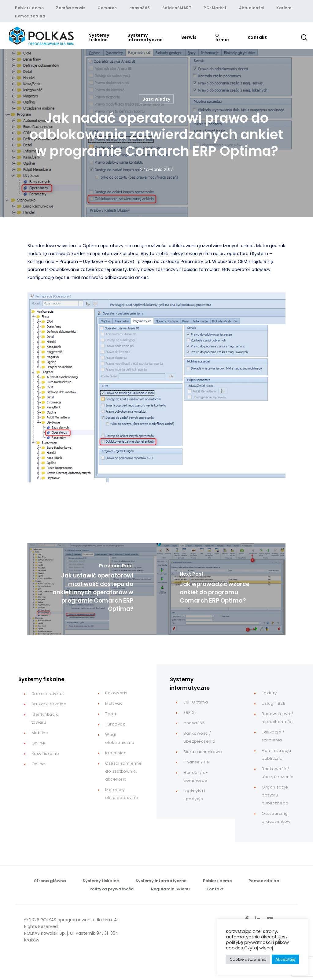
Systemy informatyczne (161, 881)
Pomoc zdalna (264, 881)
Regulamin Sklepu (170, 889)
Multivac (114, 703)
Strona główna (50, 881)
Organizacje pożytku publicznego (275, 795)
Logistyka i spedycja (194, 795)
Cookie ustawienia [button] (248, 959)
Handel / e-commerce (196, 776)
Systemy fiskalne (101, 881)
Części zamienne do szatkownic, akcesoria (123, 771)
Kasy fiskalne (45, 754)
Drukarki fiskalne (49, 704)
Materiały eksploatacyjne (122, 794)
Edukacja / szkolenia (273, 736)
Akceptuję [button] (285, 959)
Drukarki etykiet (48, 694)
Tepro (112, 714)
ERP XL (190, 713)
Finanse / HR (196, 762)
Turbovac (115, 724)
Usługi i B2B (274, 703)
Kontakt (215, 889)
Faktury (269, 693)
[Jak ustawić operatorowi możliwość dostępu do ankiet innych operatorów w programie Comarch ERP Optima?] (92, 589)
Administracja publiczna (276, 754)
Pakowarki (116, 693)
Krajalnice (116, 753)
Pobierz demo (217, 881)
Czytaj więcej (259, 948)
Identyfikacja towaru (45, 718)
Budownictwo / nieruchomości (278, 718)
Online (38, 743)
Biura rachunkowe (203, 752)
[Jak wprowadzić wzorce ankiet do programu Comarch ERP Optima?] (221, 589)
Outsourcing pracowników (276, 817)
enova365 (194, 723)
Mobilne (40, 733)
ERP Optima (196, 702)
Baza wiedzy (156, 99)
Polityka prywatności (112, 889)
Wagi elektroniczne (120, 739)
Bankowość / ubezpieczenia (199, 737)
